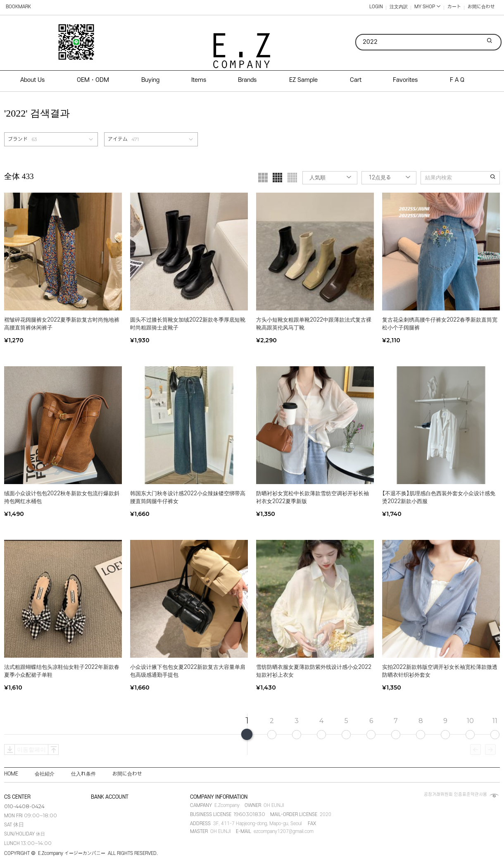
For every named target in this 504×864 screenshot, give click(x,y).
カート (454, 7)
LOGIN (376, 7)
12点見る (380, 178)
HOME (11, 774)
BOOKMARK (18, 7)
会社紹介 (45, 774)
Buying (150, 80)
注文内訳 (399, 7)
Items (199, 80)
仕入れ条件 (83, 774)
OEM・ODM (93, 80)
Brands (247, 80)
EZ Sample (303, 80)
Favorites (405, 80)
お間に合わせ (481, 7)
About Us (32, 80)
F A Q (457, 80)
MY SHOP (428, 7)
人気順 (317, 178)
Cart (356, 80)
